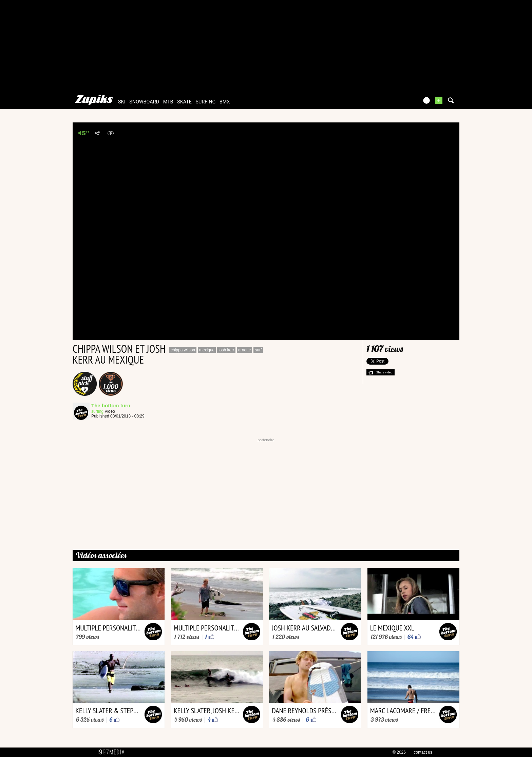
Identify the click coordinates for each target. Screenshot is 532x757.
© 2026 (399, 752)
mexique (207, 350)
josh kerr (226, 350)
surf (258, 350)
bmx (225, 102)
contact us (423, 752)
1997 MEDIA (113, 752)
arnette (244, 350)
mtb (168, 102)
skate (184, 102)
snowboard (144, 102)
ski (122, 102)
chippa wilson (183, 350)
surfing (206, 102)
